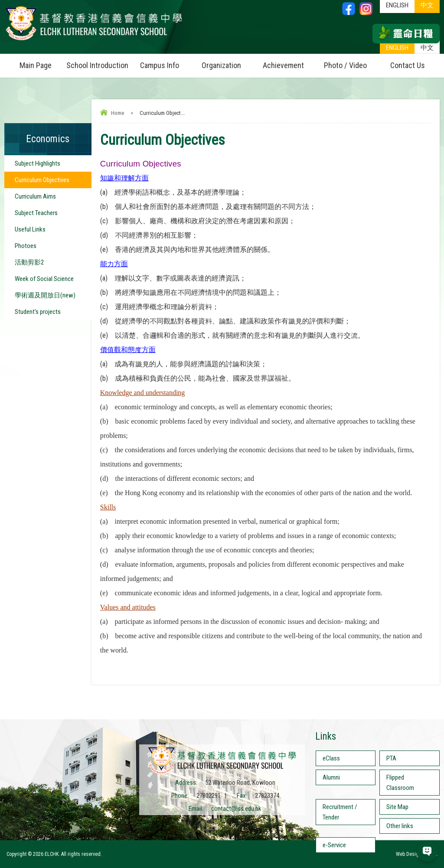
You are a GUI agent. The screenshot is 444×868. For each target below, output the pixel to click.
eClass (331, 758)
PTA (391, 758)
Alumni (331, 777)
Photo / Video (350, 62)
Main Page (36, 65)
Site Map (397, 807)
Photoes (26, 246)
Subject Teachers (36, 213)
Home (118, 113)
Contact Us (408, 65)
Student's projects (38, 312)
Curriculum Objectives (42, 180)
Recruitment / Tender (340, 812)
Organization (227, 62)
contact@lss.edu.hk (236, 809)
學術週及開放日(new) (45, 295)
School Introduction (97, 62)
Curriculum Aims (35, 196)
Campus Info (165, 62)
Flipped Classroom (400, 783)
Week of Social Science (44, 279)
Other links (400, 826)
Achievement (283, 65)
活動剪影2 (29, 262)
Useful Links (30, 229)
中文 (427, 48)
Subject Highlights (38, 163)
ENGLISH (397, 48)
